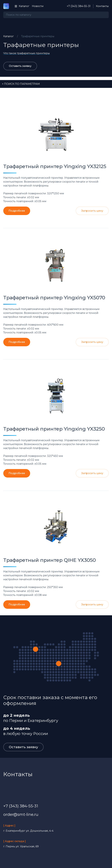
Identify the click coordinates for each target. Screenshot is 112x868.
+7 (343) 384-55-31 (79, 6)
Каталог (22, 6)
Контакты (102, 6)
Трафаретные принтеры (38, 36)
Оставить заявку (20, 66)
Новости (38, 6)
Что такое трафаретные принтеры (27, 53)
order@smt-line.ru (21, 814)
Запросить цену (92, 211)
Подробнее (17, 211)
